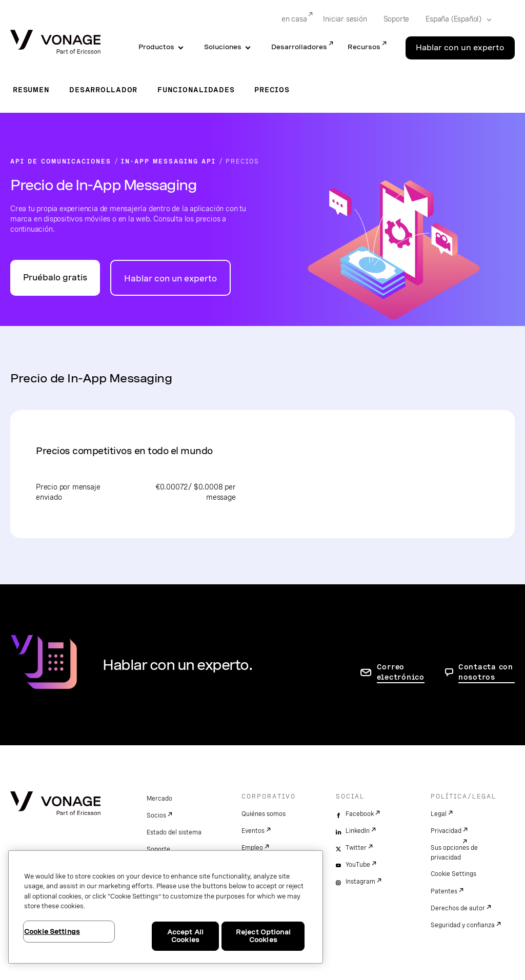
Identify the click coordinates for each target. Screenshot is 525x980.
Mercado (159, 799)
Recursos (364, 47)
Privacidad (446, 831)
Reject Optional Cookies (263, 936)
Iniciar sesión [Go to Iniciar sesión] (345, 19)
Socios (156, 815)
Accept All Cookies (185, 936)
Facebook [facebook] (360, 814)
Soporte (158, 849)
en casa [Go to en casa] (294, 19)
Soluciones (223, 47)
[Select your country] (455, 19)
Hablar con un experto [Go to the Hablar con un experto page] (460, 48)
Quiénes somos (264, 814)
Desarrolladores (299, 47)
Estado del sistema (174, 832)
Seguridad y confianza (463, 925)
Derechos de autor (458, 908)
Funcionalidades (196, 90)
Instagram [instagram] (360, 882)
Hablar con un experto (170, 279)
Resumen (31, 90)
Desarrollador (103, 90)
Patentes (444, 891)
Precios (272, 90)
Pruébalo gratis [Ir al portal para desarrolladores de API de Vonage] (55, 278)
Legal (439, 814)
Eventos (253, 831)
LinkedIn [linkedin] (358, 831)
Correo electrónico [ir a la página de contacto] (401, 672)
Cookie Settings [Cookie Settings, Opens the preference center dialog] (52, 932)
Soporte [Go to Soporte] (397, 19)
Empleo (252, 848)
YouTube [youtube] (358, 865)
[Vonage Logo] (55, 43)
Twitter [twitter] (356, 848)
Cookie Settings (453, 874)
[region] (166, 907)
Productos (156, 47)
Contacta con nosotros (486, 672)
